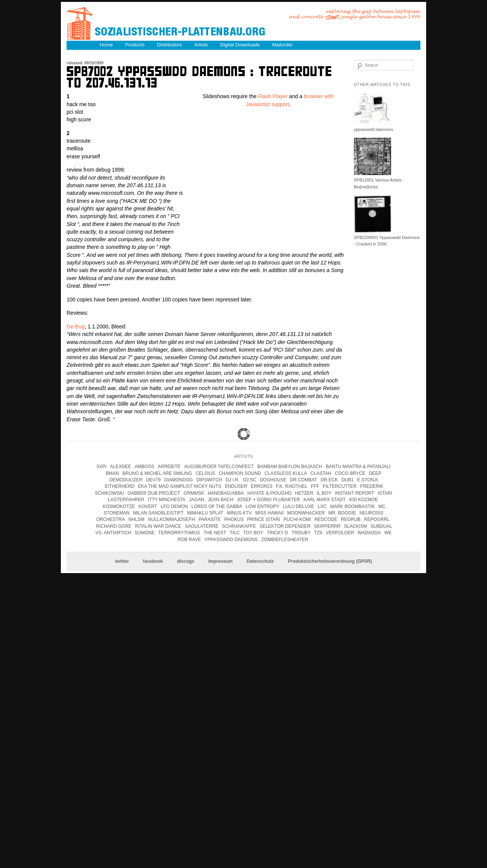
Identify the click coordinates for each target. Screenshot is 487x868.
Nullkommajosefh (171, 519)
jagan (197, 500)
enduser (236, 486)
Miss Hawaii (269, 513)
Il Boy (324, 493)
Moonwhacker (306, 513)
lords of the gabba (217, 506)
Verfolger (340, 533)
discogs (185, 562)
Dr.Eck (329, 480)
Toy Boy (253, 533)
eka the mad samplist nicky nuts (180, 486)
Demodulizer (126, 480)
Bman (112, 473)
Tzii (318, 533)
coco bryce (350, 473)
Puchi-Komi (297, 519)
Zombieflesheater (285, 540)
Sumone (145, 533)
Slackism (356, 526)
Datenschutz (260, 562)
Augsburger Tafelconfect (219, 467)
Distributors (169, 45)
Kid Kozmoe (364, 500)
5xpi (102, 467)
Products (135, 45)
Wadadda (369, 533)
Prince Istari (264, 519)
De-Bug (76, 326)
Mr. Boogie (342, 513)
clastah (321, 473)
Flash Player (273, 96)
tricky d (277, 533)
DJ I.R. (233, 480)
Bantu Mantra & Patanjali (358, 467)
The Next (215, 533)
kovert (148, 506)
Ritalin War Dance (158, 526)
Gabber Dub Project (154, 493)
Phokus (234, 519)
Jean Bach (220, 500)
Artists (201, 45)
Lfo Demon (174, 506)
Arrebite (169, 467)
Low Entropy (263, 506)
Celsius (205, 473)
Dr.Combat (303, 480)
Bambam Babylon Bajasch (290, 467)
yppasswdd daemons (373, 129)
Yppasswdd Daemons (231, 540)
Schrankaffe (239, 526)
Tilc (235, 533)
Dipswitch (209, 480)
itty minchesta (166, 500)
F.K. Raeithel (292, 486)
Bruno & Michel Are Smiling (157, 473)
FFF (315, 486)
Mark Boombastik (353, 506)
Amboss (144, 467)
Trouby (301, 533)
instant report (354, 493)
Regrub (351, 519)
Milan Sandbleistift (158, 513)
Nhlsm (137, 519)
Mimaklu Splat (205, 513)
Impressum (220, 562)
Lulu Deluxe (299, 506)
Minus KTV (239, 513)
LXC (322, 506)
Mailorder (282, 45)
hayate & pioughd (269, 493)
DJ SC (250, 480)
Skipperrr (327, 526)
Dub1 (347, 480)
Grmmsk (194, 493)
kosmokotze (119, 506)
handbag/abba (226, 493)
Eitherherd (119, 486)
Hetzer (304, 493)
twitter (122, 562)
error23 (262, 486)
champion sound (240, 473)
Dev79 (153, 480)
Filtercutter (340, 486)
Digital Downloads (240, 45)
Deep (375, 473)
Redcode (326, 519)
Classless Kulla (286, 473)
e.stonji (368, 480)
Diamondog (179, 480)
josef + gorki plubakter (269, 500)
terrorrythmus (179, 533)
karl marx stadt (325, 500)
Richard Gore (114, 526)
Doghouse (273, 480)
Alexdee (120, 467)
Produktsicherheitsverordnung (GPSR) (330, 562)
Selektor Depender (285, 526)
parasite (210, 519)
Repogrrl (377, 519)
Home (106, 45)
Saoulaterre (202, 526)
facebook (153, 562)
